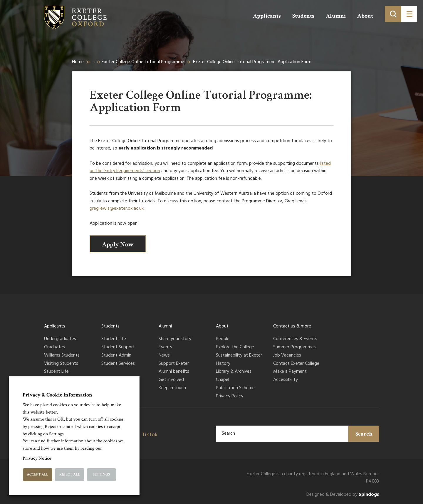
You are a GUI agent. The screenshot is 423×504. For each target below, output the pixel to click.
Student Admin (116, 356)
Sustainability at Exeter (239, 356)
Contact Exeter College (296, 364)
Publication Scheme (235, 388)
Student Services (118, 364)
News (164, 356)
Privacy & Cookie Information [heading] (57, 395)
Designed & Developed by (343, 495)
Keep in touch (172, 388)
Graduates (54, 347)
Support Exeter (174, 364)
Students (303, 16)
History (223, 364)
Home (78, 62)
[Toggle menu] (409, 14)
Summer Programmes (294, 347)
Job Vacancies (287, 356)
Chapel (223, 380)
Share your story (175, 339)
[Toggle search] (393, 14)
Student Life (56, 372)
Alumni (336, 16)
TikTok (150, 435)
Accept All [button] (37, 474)
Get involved (171, 380)
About (365, 16)
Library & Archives (234, 372)
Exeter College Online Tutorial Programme (143, 62)
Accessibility (286, 380)
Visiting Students (61, 364)
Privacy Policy (230, 397)
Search (364, 434)
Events (165, 347)
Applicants (267, 16)
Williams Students (62, 356)
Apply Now (118, 245)
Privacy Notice (37, 458)
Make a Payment (290, 372)
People (223, 339)
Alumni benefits (174, 372)
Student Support (118, 347)
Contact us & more (292, 326)
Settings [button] (101, 474)
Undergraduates (60, 339)
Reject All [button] (70, 474)
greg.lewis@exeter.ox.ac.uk (117, 209)
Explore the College (235, 347)
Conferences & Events (295, 339)
